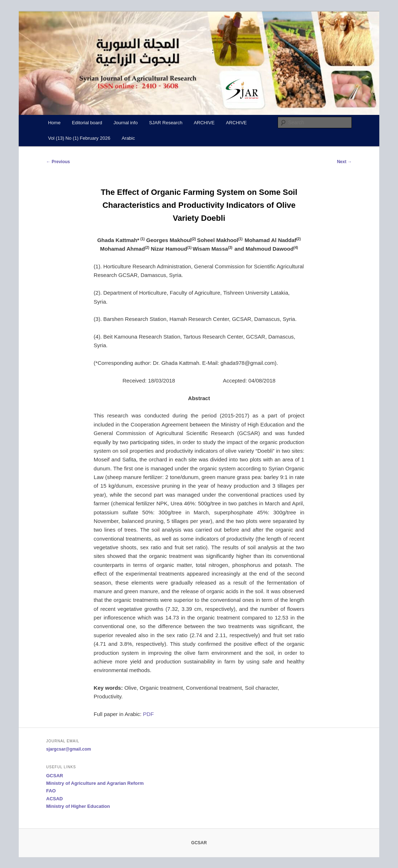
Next (344, 162)
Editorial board (87, 123)
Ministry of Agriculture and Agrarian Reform (95, 783)
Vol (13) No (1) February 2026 (79, 138)
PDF (149, 714)
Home (54, 123)
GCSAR (55, 776)
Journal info (126, 123)
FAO (51, 791)
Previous (58, 162)
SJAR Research (165, 123)
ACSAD (54, 799)
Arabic (128, 138)
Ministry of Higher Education (78, 806)
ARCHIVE (204, 123)
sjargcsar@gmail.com (68, 749)
